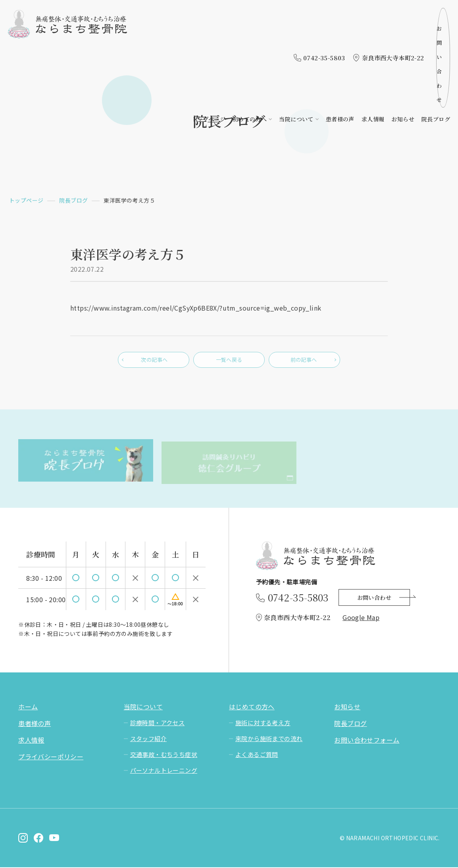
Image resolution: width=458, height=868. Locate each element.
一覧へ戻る (229, 363)
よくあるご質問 (257, 755)
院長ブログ (436, 35)
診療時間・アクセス (158, 723)
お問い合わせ (419, 15)
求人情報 (373, 35)
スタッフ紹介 (148, 739)
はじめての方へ (252, 707)
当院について (296, 35)
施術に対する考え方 (263, 723)
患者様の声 (340, 35)
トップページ (209, 35)
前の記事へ (304, 363)
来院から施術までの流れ (269, 739)
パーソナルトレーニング (164, 771)
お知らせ (403, 35)
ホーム (28, 707)
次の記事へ (154, 363)
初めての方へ (250, 35)
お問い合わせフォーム (367, 741)
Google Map (361, 618)
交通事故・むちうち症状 (164, 755)
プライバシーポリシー (51, 757)
